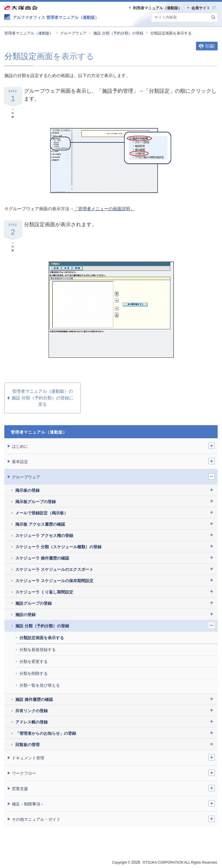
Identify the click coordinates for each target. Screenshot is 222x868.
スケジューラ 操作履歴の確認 (42, 558)
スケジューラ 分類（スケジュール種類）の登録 (58, 547)
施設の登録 (25, 615)
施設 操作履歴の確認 (34, 699)
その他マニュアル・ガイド (36, 819)
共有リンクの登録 (32, 711)
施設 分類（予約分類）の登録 (118, 33)
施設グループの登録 (34, 603)
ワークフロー (24, 773)
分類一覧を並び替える (40, 685)
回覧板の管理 (27, 745)
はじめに (20, 446)
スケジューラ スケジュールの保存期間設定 (54, 581)
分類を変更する (34, 661)
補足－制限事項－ (28, 804)
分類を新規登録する (38, 650)
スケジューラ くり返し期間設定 (44, 592)
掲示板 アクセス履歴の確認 (40, 524)
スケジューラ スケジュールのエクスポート (54, 569)
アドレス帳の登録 (32, 722)
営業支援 (20, 789)
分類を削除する (34, 673)
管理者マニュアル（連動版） (29, 33)
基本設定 (20, 462)
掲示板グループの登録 (36, 502)
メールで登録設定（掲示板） (42, 513)
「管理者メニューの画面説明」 (104, 209)
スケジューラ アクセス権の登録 (44, 536)
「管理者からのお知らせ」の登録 (46, 733)
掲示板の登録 (27, 490)
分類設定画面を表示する (171, 33)
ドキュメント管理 (28, 758)
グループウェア (73, 33)
